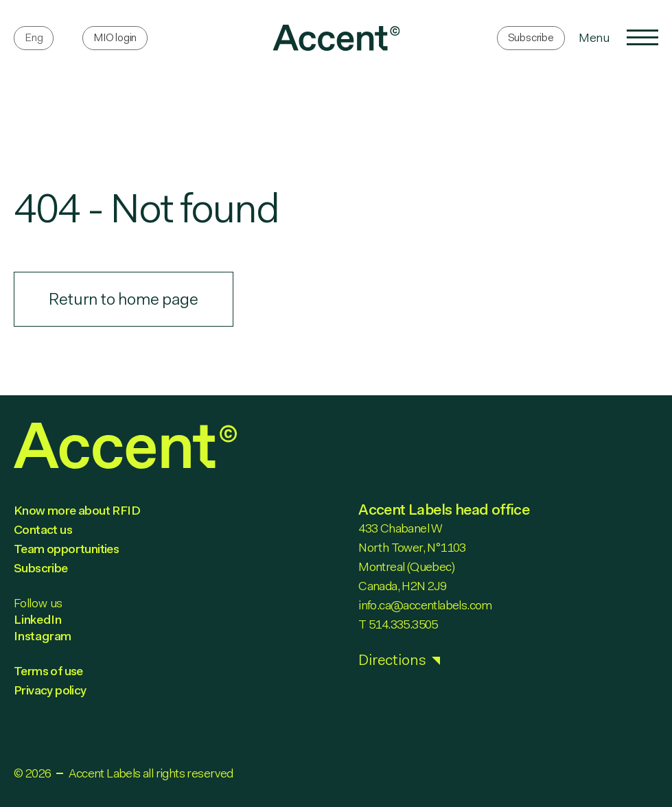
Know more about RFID (77, 511)
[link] (336, 38)
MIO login (115, 37)
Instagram (43, 636)
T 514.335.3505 (398, 624)
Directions (392, 660)
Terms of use (48, 671)
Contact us (43, 530)
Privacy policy (50, 690)
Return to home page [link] (123, 299)
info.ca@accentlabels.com (425, 605)
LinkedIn (37, 620)
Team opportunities (66, 549)
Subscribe (531, 37)
